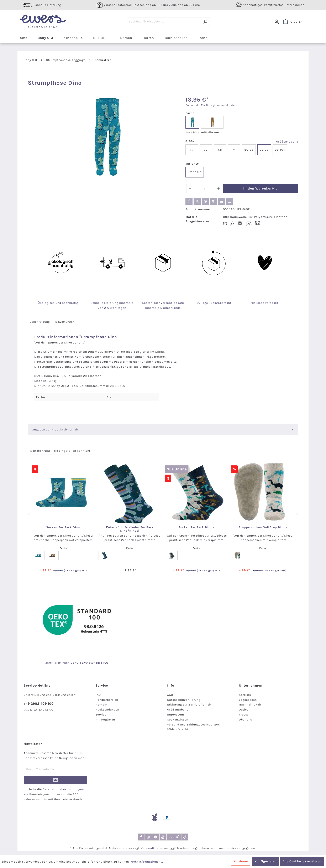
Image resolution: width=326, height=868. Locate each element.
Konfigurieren (266, 861)
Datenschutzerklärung (184, 700)
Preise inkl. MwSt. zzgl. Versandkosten (211, 105)
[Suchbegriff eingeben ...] (164, 22)
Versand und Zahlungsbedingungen (193, 725)
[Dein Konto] (277, 22)
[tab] (40, 322)
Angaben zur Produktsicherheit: (56, 430)
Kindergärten (105, 720)
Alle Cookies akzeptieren (302, 861)
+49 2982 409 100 (39, 704)
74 (234, 150)
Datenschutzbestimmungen (63, 789)
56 (192, 150)
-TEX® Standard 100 (93, 663)
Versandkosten (152, 848)
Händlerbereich (107, 700)
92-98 (264, 150)
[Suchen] (205, 22)
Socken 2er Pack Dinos (196, 527)
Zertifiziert (54, 663)
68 (220, 150)
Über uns (245, 720)
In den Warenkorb (261, 188)
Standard (195, 172)
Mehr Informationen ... (147, 862)
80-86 (249, 150)
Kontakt (101, 705)
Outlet (243, 710)
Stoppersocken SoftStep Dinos (263, 527)
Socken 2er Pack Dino (63, 527)
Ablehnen (241, 861)
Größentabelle (287, 142)
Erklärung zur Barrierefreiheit (189, 705)
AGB (170, 695)
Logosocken (248, 700)
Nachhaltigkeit (250, 705)
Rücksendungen (107, 710)
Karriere (245, 695)
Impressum (176, 715)
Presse (244, 715)
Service (101, 715)
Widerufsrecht (178, 729)
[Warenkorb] (293, 22)
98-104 (280, 150)
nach (70, 663)
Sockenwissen (178, 720)
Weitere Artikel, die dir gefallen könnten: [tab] (60, 451)
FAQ (98, 695)
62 (206, 150)
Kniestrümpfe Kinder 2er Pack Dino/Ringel (130, 529)
